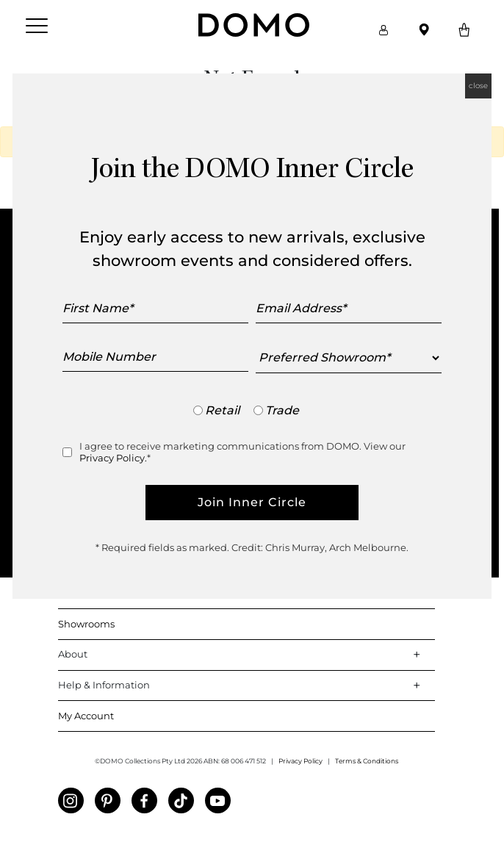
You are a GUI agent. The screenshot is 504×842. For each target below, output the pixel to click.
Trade (282, 410)
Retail (222, 410)
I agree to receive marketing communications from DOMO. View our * (242, 452)
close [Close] (478, 86)
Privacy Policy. (113, 458)
